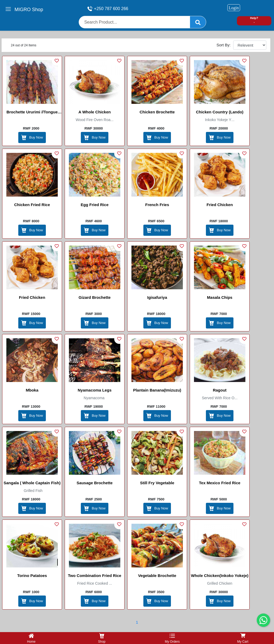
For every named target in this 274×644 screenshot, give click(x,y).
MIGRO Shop (29, 10)
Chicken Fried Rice (32, 205)
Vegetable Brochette (157, 576)
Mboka (32, 390)
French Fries (157, 205)
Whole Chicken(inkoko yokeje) (220, 576)
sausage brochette (95, 483)
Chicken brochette (157, 112)
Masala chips (220, 297)
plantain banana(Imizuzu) (157, 390)
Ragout (220, 390)
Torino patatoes (32, 576)
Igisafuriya (157, 297)
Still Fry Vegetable (157, 483)
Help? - (254, 20)
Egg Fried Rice (94, 205)
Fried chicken (220, 205)
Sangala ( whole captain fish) (32, 483)
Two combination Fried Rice (94, 576)
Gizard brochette (95, 297)
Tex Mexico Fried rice (220, 483)
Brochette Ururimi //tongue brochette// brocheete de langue (32, 113)
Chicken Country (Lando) (220, 112)
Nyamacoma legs (95, 390)
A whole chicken (95, 112)
